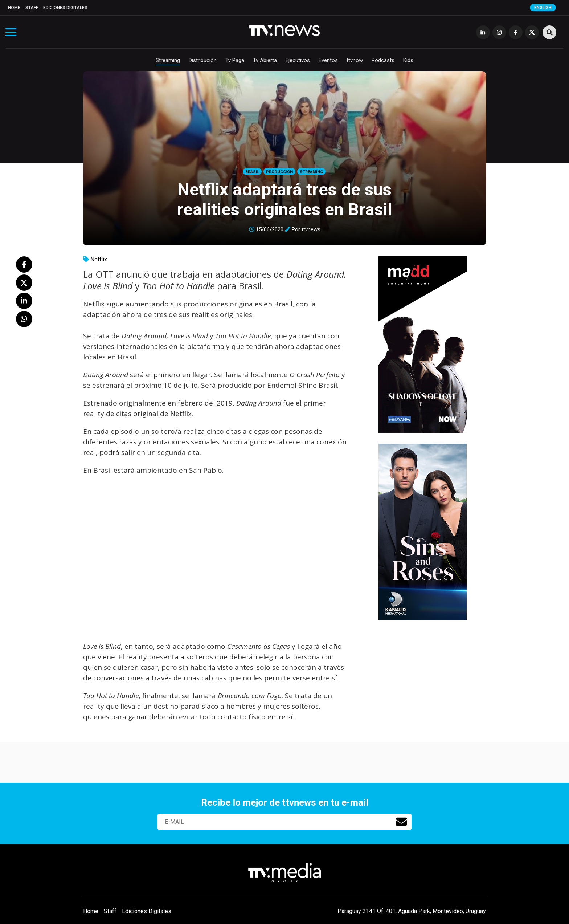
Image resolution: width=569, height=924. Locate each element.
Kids (408, 60)
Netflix (99, 259)
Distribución (203, 60)
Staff (32, 8)
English (543, 8)
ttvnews (311, 229)
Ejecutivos (298, 60)
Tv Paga (235, 60)
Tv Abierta (265, 60)
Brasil (252, 172)
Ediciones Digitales (65, 8)
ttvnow (355, 60)
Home (14, 8)
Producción (279, 172)
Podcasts (383, 60)
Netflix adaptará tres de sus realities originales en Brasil (284, 199)
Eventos (328, 60)
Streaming (168, 60)
